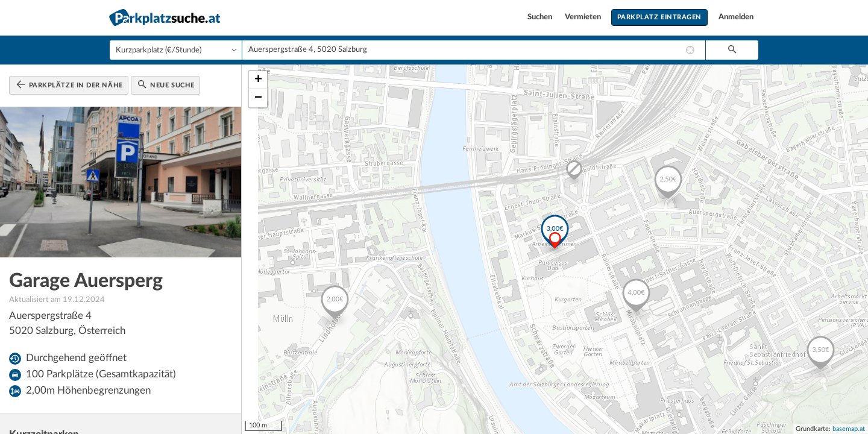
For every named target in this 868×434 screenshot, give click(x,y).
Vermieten (584, 17)
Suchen (541, 17)
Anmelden (736, 17)
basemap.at (849, 429)
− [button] (258, 98)
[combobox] (474, 50)
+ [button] (258, 80)
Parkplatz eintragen (659, 17)
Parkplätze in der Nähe (70, 84)
